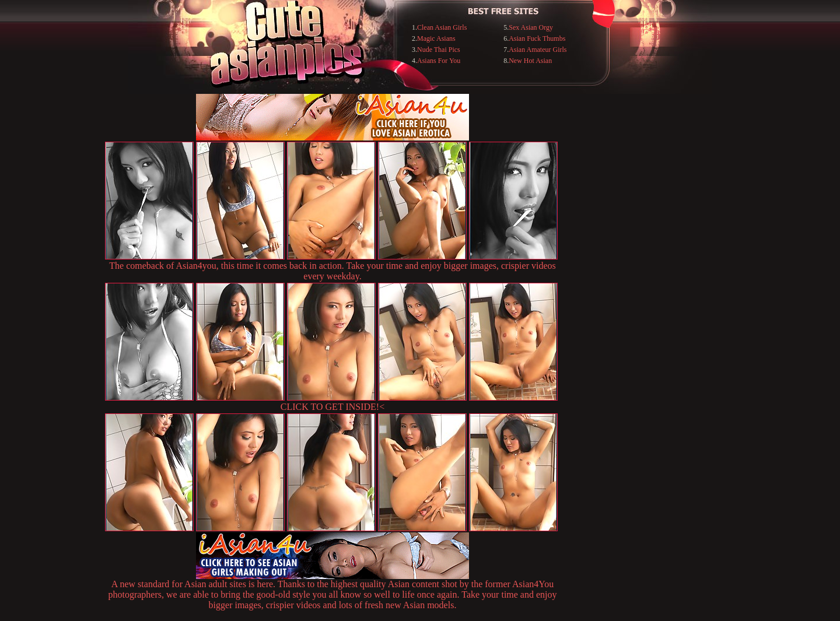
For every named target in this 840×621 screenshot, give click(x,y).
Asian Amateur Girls (538, 50)
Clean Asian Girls (442, 27)
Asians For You (439, 61)
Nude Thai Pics (439, 50)
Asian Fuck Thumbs (537, 38)
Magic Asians (436, 38)
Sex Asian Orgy (531, 27)
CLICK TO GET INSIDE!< (332, 407)
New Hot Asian (530, 61)
